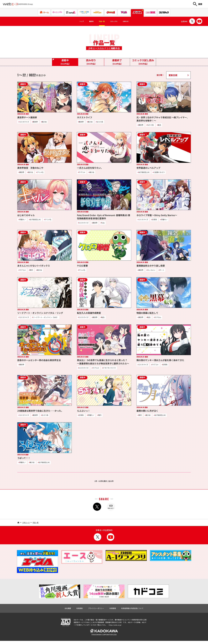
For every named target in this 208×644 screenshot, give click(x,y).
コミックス (116, 21)
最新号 (87, 21)
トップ (75, 21)
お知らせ (132, 21)
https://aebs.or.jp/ (116, 627)
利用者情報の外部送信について (135, 611)
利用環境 (113, 611)
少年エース (26, 525)
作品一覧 (101, 21)
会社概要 (63, 611)
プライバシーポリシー (95, 611)
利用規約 (76, 611)
